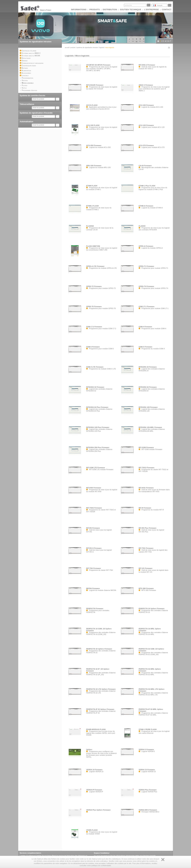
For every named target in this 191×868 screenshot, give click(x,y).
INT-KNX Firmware (94, 488)
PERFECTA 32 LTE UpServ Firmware (101, 689)
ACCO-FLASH (92, 105)
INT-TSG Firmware (146, 548)
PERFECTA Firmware (95, 609)
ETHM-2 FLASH (93, 206)
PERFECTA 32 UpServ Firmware (99, 649)
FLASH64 (90, 226)
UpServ (89, 750)
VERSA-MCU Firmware (148, 810)
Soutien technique (131, 10)
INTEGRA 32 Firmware (95, 387)
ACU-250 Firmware (94, 145)
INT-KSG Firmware (146, 488)
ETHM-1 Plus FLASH (147, 186)
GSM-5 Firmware (93, 347)
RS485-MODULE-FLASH (96, 729)
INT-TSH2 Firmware (94, 508)
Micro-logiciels (82, 56)
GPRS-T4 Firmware (146, 286)
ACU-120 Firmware (146, 125)
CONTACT (167, 10)
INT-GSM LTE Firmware (96, 468)
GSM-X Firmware (146, 347)
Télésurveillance (27, 104)
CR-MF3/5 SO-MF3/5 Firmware (98, 65)
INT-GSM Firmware (146, 447)
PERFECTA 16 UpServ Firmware (152, 609)
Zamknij (163, 860)
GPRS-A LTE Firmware (95, 266)
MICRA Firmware (93, 588)
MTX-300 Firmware (146, 588)
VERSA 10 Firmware (94, 770)
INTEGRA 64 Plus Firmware (97, 407)
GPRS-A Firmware (146, 246)
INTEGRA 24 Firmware (148, 367)
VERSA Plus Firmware (148, 790)
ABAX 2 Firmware (146, 85)
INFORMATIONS (79, 10)
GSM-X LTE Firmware (95, 367)
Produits (95, 10)
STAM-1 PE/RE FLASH (148, 729)
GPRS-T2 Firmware (94, 286)
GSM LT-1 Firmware (147, 307)
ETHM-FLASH (92, 186)
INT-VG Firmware (146, 568)
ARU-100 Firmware (94, 166)
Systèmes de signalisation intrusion (36, 42)
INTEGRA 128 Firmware (148, 407)
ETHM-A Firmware (146, 206)
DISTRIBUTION (110, 10)
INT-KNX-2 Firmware (147, 65)
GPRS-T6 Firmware (94, 307)
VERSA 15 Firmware (147, 770)
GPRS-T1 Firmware (146, 266)
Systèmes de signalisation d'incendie (36, 113)
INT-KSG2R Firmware (95, 85)
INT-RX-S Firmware (94, 548)
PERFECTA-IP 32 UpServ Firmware (100, 709)
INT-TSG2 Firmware (147, 468)
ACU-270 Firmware (146, 145)
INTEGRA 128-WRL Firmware (150, 427)
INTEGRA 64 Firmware (148, 387)
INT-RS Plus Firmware (148, 528)
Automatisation (27, 122)
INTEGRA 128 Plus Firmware (98, 427)
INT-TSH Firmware (94, 568)
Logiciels (102, 48)
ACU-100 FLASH (93, 125)
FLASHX (142, 226)
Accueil (67, 48)
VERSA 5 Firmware (146, 750)
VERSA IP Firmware (94, 790)
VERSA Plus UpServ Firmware (98, 810)
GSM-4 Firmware (145, 327)
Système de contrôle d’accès (33, 96)
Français (160, 5)
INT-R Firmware (145, 508)
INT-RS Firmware (93, 528)
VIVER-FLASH (92, 830)
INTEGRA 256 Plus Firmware (98, 447)
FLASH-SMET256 (93, 246)
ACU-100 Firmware (146, 105)
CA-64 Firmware (145, 166)
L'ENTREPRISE (152, 10)
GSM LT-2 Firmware (94, 327)
